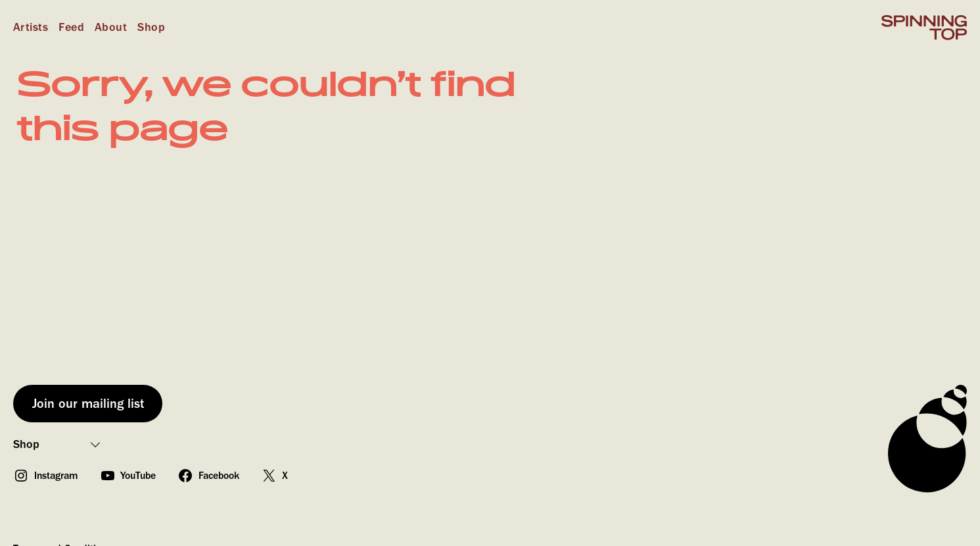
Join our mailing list (88, 404)
